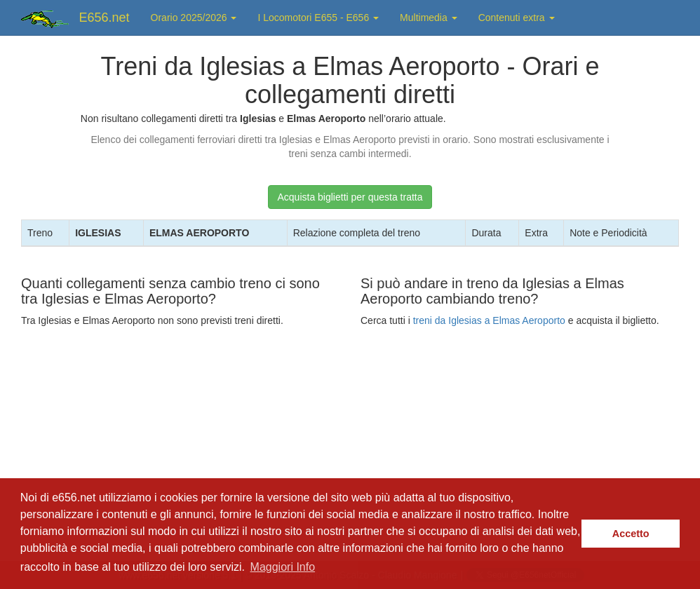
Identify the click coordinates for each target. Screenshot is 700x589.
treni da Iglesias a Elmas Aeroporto (489, 320)
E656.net (105, 18)
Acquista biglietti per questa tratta (350, 197)
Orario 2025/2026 (194, 18)
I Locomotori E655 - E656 (318, 18)
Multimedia (429, 18)
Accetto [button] (631, 534)
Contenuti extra (517, 18)
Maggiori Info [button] (283, 567)
